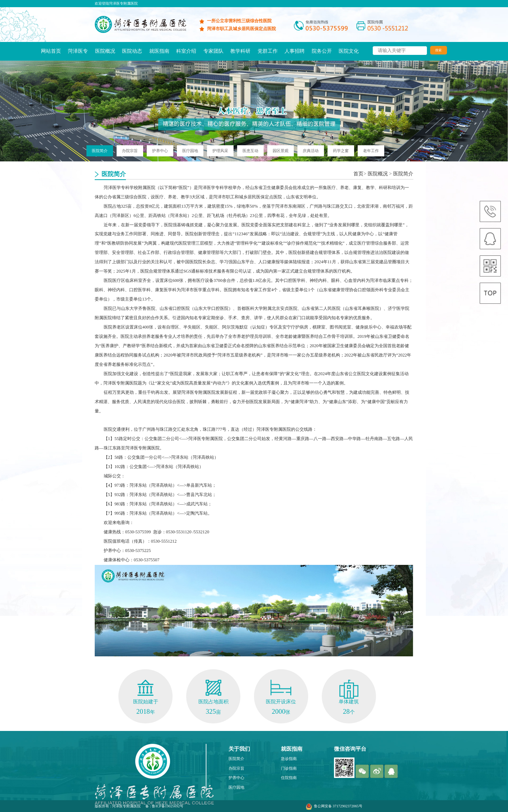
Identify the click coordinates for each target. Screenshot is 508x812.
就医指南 (159, 51)
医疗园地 (236, 787)
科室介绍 (186, 51)
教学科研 (240, 51)
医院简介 (403, 174)
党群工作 (268, 51)
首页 (358, 174)
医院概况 (105, 51)
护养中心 (236, 778)
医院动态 (132, 51)
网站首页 (51, 51)
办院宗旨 (236, 768)
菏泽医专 (78, 51)
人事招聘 (295, 51)
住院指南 (289, 778)
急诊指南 (289, 759)
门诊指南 (289, 768)
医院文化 (349, 51)
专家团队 (213, 51)
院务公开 (322, 51)
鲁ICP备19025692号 (168, 806)
